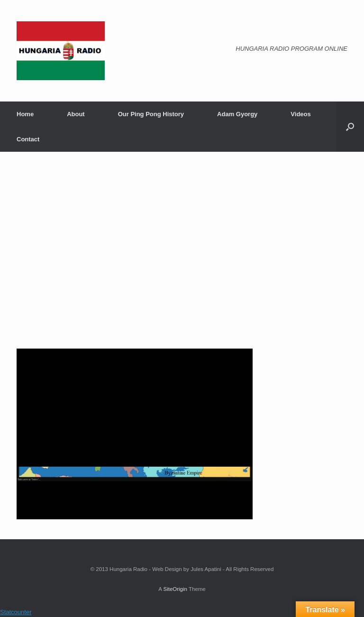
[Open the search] (350, 127)
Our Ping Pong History (151, 114)
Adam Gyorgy (237, 114)
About (76, 114)
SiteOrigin (175, 589)
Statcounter (16, 612)
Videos (300, 114)
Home (25, 114)
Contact (28, 139)
